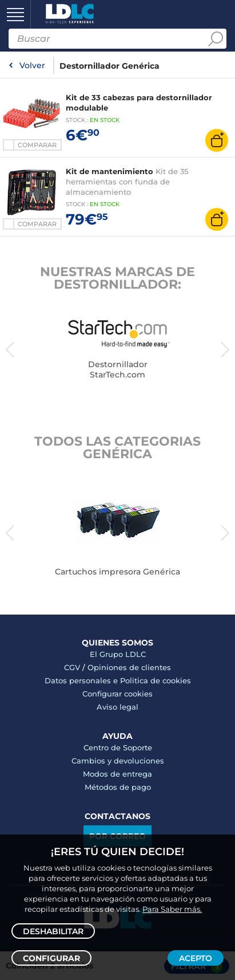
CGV (72, 667)
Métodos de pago (118, 787)
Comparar (37, 145)
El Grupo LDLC (118, 654)
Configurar (51, 958)
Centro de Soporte (118, 747)
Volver (32, 65)
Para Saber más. (172, 909)
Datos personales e (82, 680)
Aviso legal (117, 707)
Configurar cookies (117, 694)
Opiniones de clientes (129, 667)
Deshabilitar (53, 931)
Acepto (196, 958)
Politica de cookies (156, 680)
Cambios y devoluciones (118, 761)
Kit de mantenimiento (109, 171)
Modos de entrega (117, 774)
